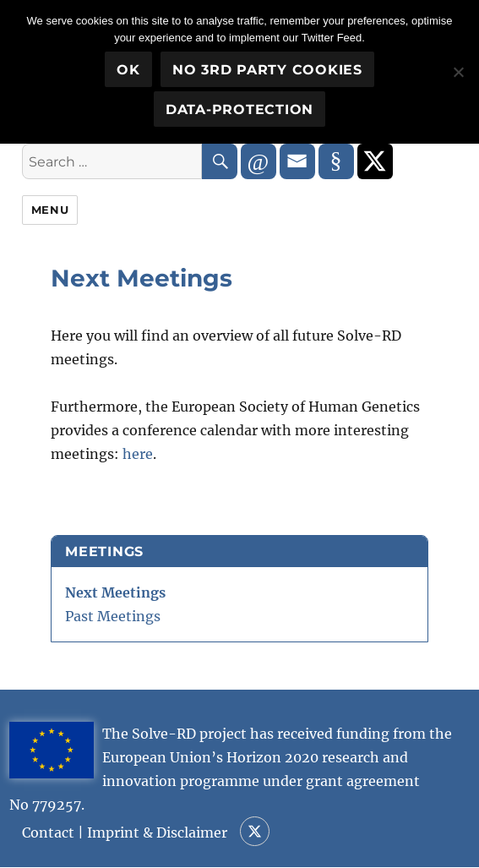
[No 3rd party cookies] (458, 72)
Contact (48, 833)
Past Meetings (113, 616)
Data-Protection (239, 109)
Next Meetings (115, 592)
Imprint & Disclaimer (157, 833)
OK (128, 70)
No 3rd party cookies (267, 70)
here (138, 454)
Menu (50, 210)
